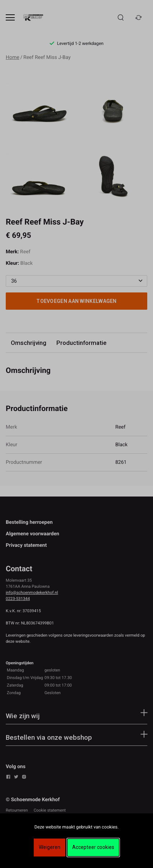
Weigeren (50, 847)
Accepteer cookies (93, 847)
